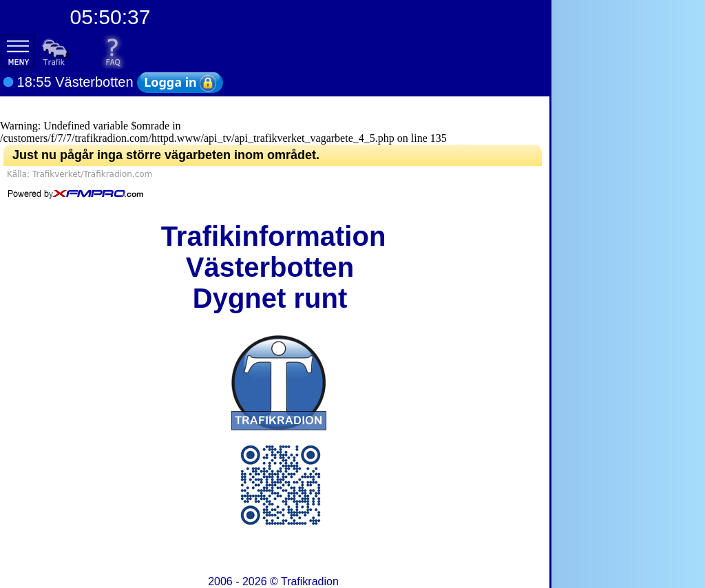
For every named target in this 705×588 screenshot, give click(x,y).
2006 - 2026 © (273, 581)
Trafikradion (310, 581)
